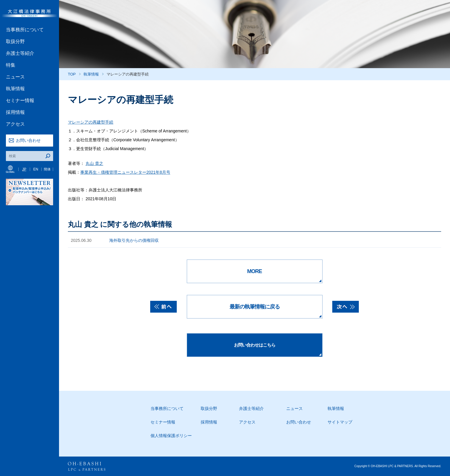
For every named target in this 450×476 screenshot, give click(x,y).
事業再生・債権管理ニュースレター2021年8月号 (125, 172)
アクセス (15, 124)
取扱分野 (15, 41)
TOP (72, 74)
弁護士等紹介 (20, 53)
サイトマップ (340, 422)
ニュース (15, 77)
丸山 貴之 (94, 163)
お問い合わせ (28, 140)
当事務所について (25, 30)
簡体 (47, 169)
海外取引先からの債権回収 (134, 240)
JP (24, 169)
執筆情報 (15, 89)
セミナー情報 (20, 100)
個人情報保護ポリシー (171, 436)
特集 (11, 65)
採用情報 (15, 112)
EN (36, 169)
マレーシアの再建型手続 (91, 122)
